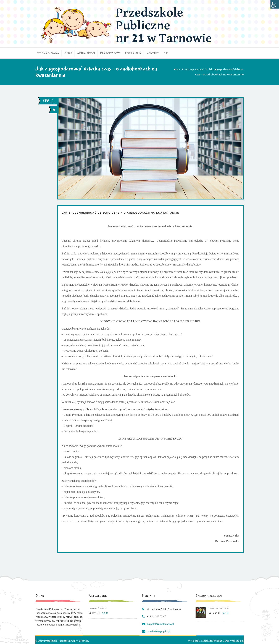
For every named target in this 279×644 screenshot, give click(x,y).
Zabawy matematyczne (219, 608)
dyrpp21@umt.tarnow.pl (160, 624)
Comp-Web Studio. (233, 641)
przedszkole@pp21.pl (158, 631)
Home (177, 69)
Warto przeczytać (194, 69)
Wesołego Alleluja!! (98, 608)
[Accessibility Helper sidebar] (275, 4)
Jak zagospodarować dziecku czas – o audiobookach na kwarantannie (120, 212)
